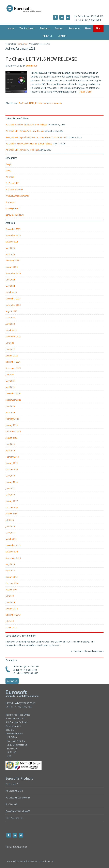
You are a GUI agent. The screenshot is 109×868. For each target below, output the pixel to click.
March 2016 (11, 539)
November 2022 (13, 336)
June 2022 (10, 349)
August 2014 (11, 589)
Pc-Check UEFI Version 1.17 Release (22, 150)
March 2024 (11, 292)
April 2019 (10, 450)
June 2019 (10, 444)
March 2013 (11, 628)
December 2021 (13, 362)
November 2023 (13, 305)
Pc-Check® (11, 804)
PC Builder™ (12, 784)
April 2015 (10, 571)
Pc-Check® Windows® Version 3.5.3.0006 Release (29, 144)
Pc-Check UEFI (26, 103)
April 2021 (10, 387)
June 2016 (10, 526)
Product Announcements (49, 103)
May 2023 (10, 318)
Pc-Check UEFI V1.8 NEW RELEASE (41, 59)
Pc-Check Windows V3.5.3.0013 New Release (26, 125)
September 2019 (13, 431)
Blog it (9, 164)
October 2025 (12, 242)
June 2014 (10, 602)
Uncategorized (12, 208)
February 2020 (12, 419)
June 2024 (10, 280)
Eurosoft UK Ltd (54, 9)
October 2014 (12, 583)
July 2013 (10, 621)
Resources (10, 202)
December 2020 (13, 393)
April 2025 (10, 254)
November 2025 (13, 235)
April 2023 (10, 324)
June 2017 (10, 488)
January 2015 (12, 577)
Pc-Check (10, 177)
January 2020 (12, 425)
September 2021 (13, 368)
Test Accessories (14, 818)
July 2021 (10, 375)
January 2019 (12, 463)
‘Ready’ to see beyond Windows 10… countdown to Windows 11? (36, 137)
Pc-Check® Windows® (18, 798)
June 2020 (10, 406)
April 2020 (10, 412)
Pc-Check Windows (14, 189)
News (8, 171)
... (60, 645)
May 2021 (10, 381)
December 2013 (13, 615)
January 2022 (12, 356)
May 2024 (10, 286)
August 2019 (11, 438)
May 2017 (10, 495)
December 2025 (13, 229)
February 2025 (12, 261)
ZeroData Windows (15, 215)
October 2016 (12, 507)
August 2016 (11, 514)
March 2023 (11, 330)
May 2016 (10, 533)
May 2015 (10, 564)
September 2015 (13, 558)
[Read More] (85, 92)
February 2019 (12, 457)
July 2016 (10, 520)
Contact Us (12, 681)
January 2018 (12, 482)
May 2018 (10, 476)
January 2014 (12, 609)
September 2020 (13, 400)
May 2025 (10, 248)
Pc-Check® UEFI (14, 791)
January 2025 (12, 267)
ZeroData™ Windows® (18, 811)
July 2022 (10, 343)
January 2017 (12, 501)
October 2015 (12, 552)
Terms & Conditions (16, 847)
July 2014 (10, 596)
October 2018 (12, 469)
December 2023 (13, 299)
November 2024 (13, 273)
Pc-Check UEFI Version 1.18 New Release (25, 131)
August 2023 (11, 311)
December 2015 (13, 545)
